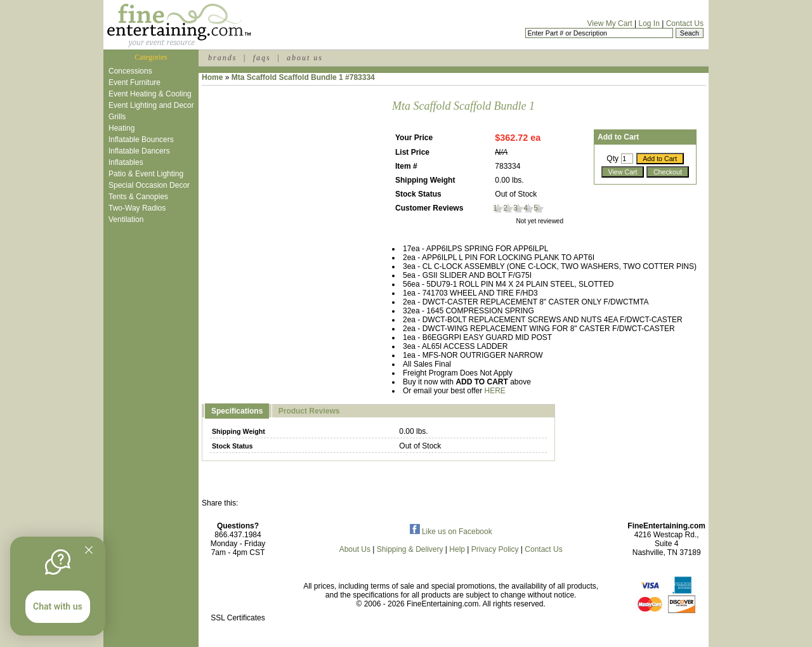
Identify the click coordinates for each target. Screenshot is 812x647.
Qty (612, 159)
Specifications (237, 411)
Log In (649, 23)
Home (212, 77)
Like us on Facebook (451, 532)
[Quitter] (89, 550)
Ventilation (126, 219)
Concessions (130, 71)
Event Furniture (134, 82)
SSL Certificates (238, 618)
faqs (262, 58)
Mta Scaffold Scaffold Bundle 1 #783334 (303, 77)
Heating (121, 128)
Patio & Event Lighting (146, 174)
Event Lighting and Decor (151, 105)
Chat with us (58, 606)
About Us (355, 549)
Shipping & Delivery (410, 549)
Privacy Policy (495, 549)
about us (305, 58)
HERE (495, 391)
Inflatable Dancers (139, 151)
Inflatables (126, 162)
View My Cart (610, 23)
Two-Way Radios (137, 208)
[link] (238, 591)
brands (222, 58)
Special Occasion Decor (149, 185)
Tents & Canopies (138, 197)
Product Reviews (309, 411)
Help (457, 549)
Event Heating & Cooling (150, 94)
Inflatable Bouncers (141, 140)
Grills (117, 117)
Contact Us (685, 23)
